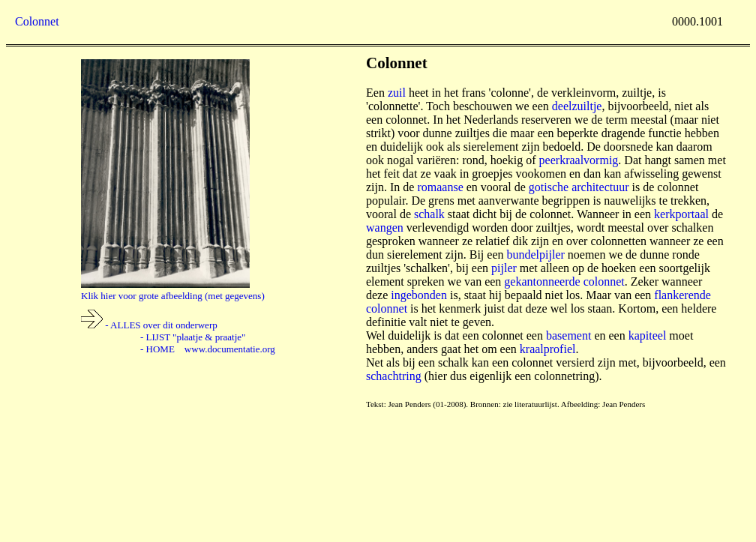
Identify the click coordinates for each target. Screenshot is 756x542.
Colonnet (37, 21)
